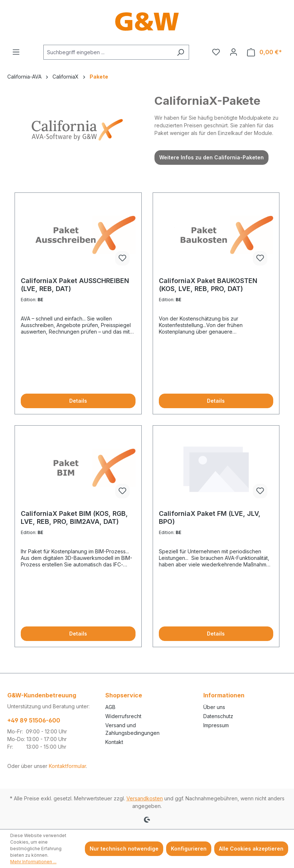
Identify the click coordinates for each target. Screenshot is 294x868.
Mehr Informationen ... (33, 862)
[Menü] (16, 52)
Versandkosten (145, 798)
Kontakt (114, 742)
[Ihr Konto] (234, 52)
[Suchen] (181, 52)
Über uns (214, 707)
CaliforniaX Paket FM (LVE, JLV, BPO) (210, 517)
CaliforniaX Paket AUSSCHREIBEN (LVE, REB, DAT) (75, 285)
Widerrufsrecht (123, 716)
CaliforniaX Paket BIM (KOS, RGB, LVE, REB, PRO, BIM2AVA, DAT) (74, 517)
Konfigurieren (189, 849)
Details (78, 401)
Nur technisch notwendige (124, 849)
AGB (110, 707)
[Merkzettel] (216, 52)
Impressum (216, 725)
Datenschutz (218, 716)
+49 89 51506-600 (34, 720)
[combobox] (108, 52)
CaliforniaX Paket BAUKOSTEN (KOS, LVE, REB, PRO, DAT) (208, 285)
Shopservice (124, 695)
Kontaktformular (67, 766)
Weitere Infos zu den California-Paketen (211, 157)
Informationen (224, 695)
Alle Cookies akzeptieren (251, 849)
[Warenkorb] (264, 52)
